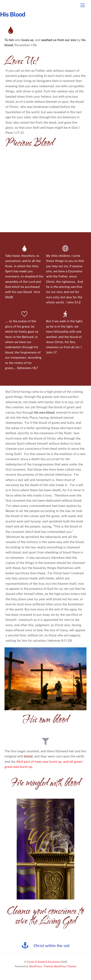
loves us (27, 40)
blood (28, 756)
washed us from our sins (59, 40)
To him (9, 40)
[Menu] (83, 5)
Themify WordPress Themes (60, 966)
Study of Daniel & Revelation (44, 962)
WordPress (35, 966)
